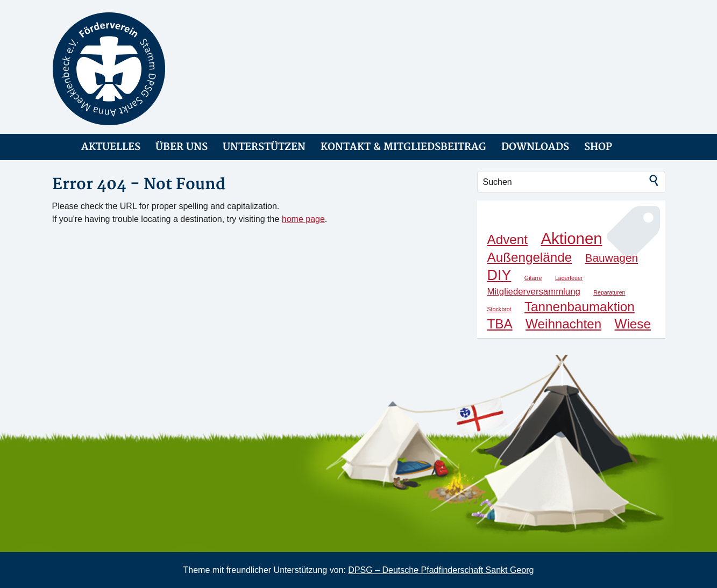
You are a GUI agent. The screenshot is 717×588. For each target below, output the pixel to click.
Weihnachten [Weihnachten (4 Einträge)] (563, 324)
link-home (59, 147)
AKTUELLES (111, 147)
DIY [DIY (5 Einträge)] (499, 275)
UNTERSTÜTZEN (264, 147)
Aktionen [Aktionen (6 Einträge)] (571, 238)
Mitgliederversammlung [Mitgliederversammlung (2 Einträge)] (534, 292)
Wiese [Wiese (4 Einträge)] (633, 324)
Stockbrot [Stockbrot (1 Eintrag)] (499, 309)
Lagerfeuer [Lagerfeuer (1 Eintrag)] (569, 278)
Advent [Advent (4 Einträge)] (507, 239)
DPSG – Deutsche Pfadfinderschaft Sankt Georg (441, 570)
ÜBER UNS (182, 147)
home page (303, 219)
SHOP (598, 147)
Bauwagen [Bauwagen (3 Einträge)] (612, 258)
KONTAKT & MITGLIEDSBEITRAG (403, 147)
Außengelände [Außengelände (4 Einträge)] (530, 257)
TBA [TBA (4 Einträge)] (500, 324)
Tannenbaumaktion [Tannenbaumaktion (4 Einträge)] (580, 307)
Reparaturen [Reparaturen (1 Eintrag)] (609, 292)
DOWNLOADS (535, 147)
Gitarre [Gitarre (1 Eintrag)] (533, 278)
